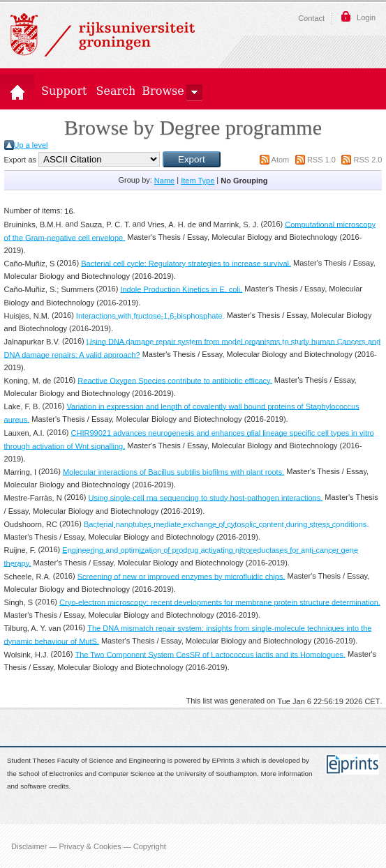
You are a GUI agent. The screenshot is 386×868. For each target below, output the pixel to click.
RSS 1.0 (321, 160)
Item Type (198, 181)
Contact (311, 18)
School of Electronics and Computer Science (86, 774)
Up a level (31, 145)
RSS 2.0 (368, 160)
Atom (281, 160)
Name (164, 181)
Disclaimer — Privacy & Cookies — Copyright (89, 846)
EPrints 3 (226, 761)
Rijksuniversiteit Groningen (103, 35)
